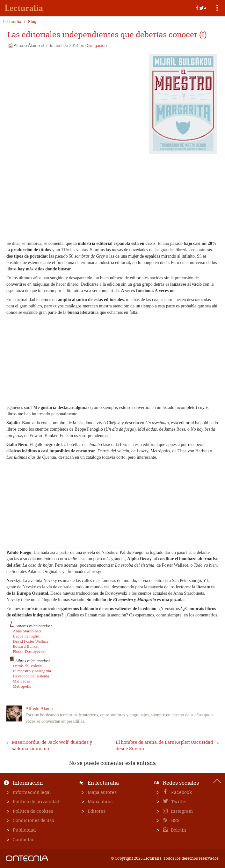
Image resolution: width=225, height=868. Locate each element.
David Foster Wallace (31, 641)
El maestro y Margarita (32, 671)
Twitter (179, 801)
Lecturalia (12, 22)
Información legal (32, 792)
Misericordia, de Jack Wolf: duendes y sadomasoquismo (52, 745)
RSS (175, 820)
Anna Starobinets (27, 631)
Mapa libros (100, 801)
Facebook (181, 792)
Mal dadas (21, 681)
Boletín (178, 830)
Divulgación (96, 45)
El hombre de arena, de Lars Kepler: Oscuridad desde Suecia (164, 745)
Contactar (23, 839)
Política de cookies (33, 811)
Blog (32, 22)
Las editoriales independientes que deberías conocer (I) (107, 35)
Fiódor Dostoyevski (29, 651)
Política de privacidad (36, 801)
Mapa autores (102, 792)
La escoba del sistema (31, 676)
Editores (97, 811)
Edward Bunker (26, 646)
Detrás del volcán (27, 666)
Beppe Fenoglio (26, 636)
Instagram (181, 811)
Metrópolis (22, 686)
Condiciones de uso (33, 820)
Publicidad (24, 830)
